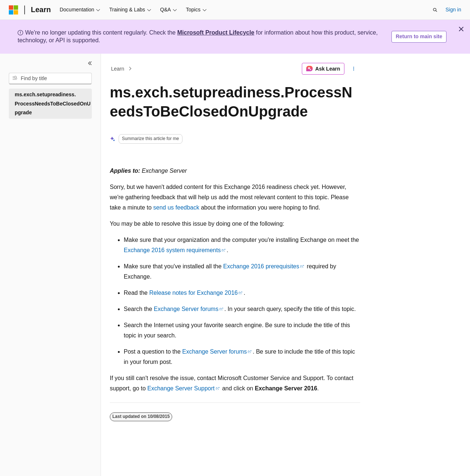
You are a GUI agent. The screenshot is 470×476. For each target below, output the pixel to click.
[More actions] (354, 69)
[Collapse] (90, 63)
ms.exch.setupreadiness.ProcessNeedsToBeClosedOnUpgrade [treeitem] (53, 103)
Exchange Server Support (181, 388)
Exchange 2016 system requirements (172, 250)
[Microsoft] (14, 10)
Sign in (453, 10)
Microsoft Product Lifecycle (216, 33)
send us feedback (176, 207)
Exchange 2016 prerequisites (261, 266)
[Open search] (435, 10)
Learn (118, 69)
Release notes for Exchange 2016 (193, 293)
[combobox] (50, 79)
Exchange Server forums (186, 309)
